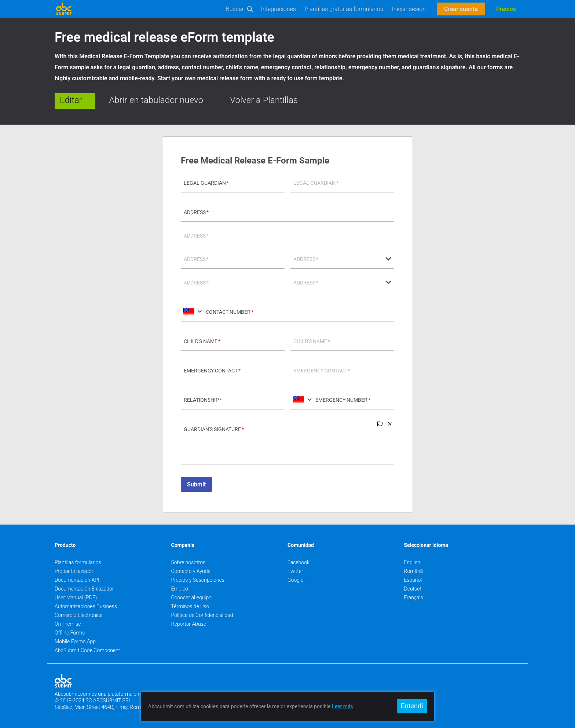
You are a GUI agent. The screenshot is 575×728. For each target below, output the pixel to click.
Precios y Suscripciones (198, 580)
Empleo (180, 589)
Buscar (235, 9)
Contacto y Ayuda (191, 571)
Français (414, 598)
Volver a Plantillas (264, 100)
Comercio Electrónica (79, 615)
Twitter (295, 571)
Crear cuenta (461, 9)
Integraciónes (279, 9)
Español (413, 580)
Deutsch (413, 589)
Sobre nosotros (188, 562)
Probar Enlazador (74, 571)
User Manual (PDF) (76, 598)
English (412, 562)
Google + (298, 580)
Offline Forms (70, 633)
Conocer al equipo (192, 598)
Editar (71, 100)
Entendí (412, 706)
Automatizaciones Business (86, 606)
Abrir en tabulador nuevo (156, 100)
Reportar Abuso (189, 624)
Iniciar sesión (409, 9)
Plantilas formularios (78, 562)
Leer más (343, 706)
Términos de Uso (190, 606)
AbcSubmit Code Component (87, 650)
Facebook (299, 562)
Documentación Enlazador (84, 589)
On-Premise (68, 624)
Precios (506, 9)
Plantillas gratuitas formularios (344, 9)
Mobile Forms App (75, 641)
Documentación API (77, 580)
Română (414, 571)
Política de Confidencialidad (202, 615)
